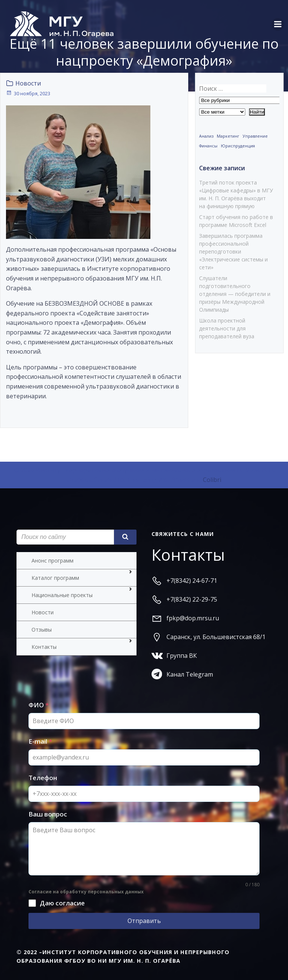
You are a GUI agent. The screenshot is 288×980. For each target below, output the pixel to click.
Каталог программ (84, 575)
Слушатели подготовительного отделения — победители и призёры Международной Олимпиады (235, 294)
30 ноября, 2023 (28, 93)
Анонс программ (52, 561)
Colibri (212, 480)
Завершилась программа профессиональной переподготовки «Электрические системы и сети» (233, 251)
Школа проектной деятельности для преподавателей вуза (227, 328)
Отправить (144, 921)
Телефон (43, 778)
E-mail (40, 741)
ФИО (39, 705)
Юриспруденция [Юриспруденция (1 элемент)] (238, 146)
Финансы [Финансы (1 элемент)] (208, 146)
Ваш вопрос (48, 814)
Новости (28, 83)
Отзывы (42, 630)
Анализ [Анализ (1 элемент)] (206, 136)
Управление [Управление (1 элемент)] (255, 136)
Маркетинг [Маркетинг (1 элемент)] (228, 136)
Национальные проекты (84, 593)
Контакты (84, 644)
